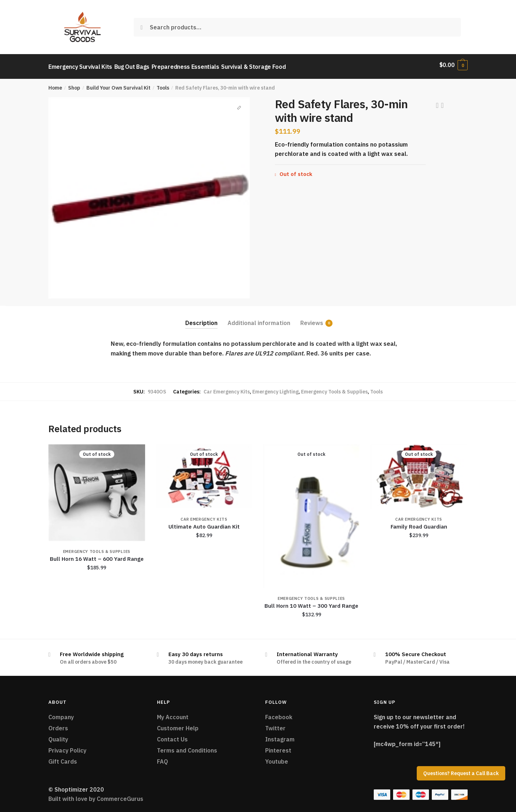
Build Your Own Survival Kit (118, 85)
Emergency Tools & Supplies (334, 388)
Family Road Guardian (419, 523)
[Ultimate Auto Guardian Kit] (204, 473)
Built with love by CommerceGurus (96, 796)
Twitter (275, 725)
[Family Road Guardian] (419, 473)
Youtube (277, 758)
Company (61, 714)
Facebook (279, 714)
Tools (163, 85)
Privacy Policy (67, 747)
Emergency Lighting (275, 388)
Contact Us (172, 736)
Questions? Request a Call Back (461, 773)
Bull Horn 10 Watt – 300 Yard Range (311, 603)
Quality (58, 736)
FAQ (163, 758)
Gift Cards (63, 758)
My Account (173, 714)
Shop (74, 85)
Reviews (312, 319)
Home (55, 85)
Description (201, 319)
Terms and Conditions (187, 747)
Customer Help (178, 725)
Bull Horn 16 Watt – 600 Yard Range (97, 556)
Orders (58, 725)
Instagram (280, 736)
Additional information (259, 319)
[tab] (201, 314)
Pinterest (278, 747)
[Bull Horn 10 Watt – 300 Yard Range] (311, 513)
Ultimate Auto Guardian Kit (204, 523)
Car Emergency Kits (227, 388)
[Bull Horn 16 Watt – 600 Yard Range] (97, 489)
